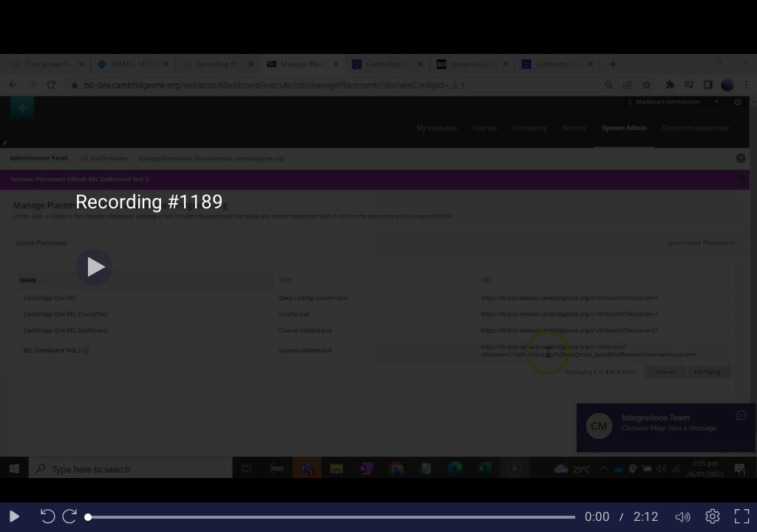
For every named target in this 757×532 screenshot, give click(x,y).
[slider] (332, 517)
